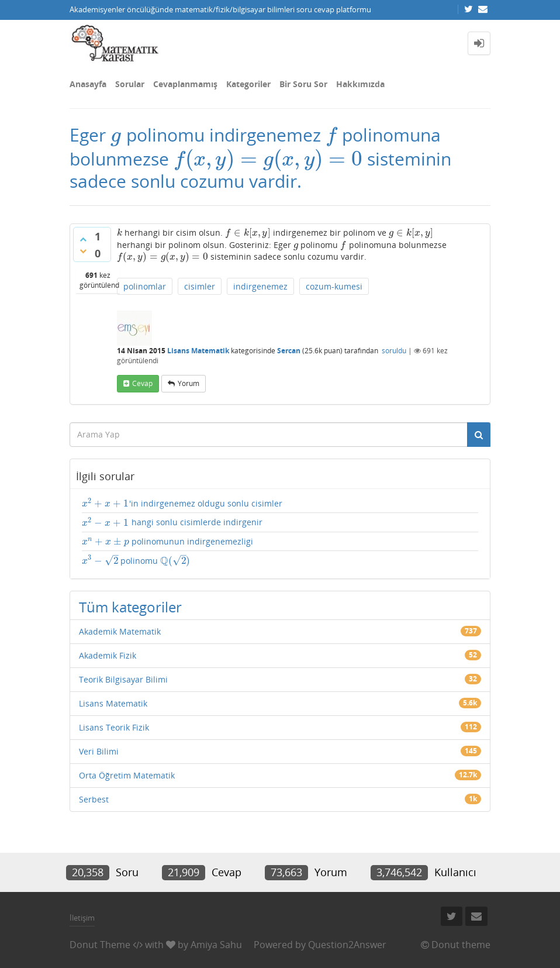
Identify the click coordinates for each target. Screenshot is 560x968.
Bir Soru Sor (303, 84)
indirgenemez (260, 286)
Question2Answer (347, 945)
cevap (142, 383)
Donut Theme (100, 945)
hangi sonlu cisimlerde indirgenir (172, 522)
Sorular (130, 84)
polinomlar (145, 286)
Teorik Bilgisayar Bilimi (123, 679)
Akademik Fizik (108, 655)
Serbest (94, 799)
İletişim (82, 918)
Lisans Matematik (198, 351)
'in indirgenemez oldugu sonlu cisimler (182, 504)
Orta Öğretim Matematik (127, 775)
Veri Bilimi (99, 751)
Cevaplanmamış (185, 84)
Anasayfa (88, 84)
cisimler (200, 286)
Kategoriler (248, 84)
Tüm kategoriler (130, 607)
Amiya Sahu (216, 945)
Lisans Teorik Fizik (114, 727)
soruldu (394, 351)
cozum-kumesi (334, 286)
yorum (189, 383)
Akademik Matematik (120, 631)
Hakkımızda (360, 84)
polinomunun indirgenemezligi (167, 542)
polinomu (136, 561)
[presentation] (116, 135)
